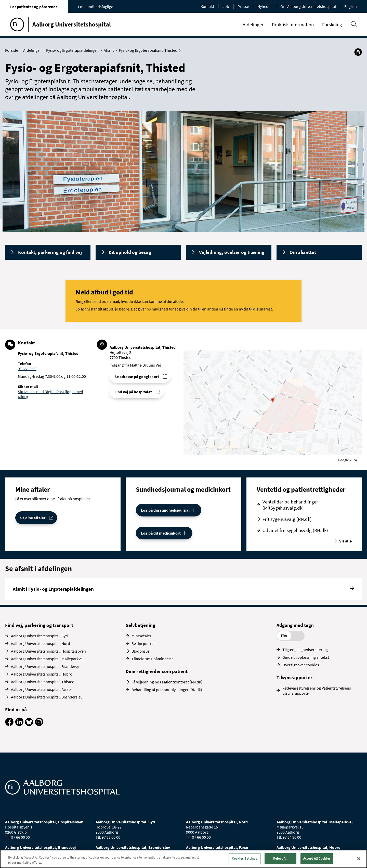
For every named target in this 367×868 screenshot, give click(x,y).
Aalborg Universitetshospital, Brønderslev (47, 697)
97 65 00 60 (27, 369)
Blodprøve (140, 651)
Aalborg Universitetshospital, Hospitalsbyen (48, 651)
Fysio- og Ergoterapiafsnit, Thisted (149, 50)
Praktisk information (293, 24)
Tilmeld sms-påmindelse (153, 659)
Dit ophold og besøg (130, 252)
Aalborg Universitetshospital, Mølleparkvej (47, 659)
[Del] (358, 52)
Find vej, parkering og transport (39, 625)
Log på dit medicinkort (161, 533)
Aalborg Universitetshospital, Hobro (42, 674)
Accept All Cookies (317, 858)
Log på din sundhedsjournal (165, 510)
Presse (243, 6)
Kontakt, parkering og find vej (50, 252)
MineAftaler (141, 636)
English (351, 6)
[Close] (359, 859)
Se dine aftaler (33, 518)
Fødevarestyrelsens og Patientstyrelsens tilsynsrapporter (317, 691)
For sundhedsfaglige (96, 7)
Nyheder (265, 6)
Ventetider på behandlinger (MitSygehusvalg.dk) (290, 505)
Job (226, 6)
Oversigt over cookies (301, 665)
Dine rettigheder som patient (157, 671)
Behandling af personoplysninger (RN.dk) (167, 690)
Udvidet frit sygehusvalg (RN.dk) (295, 530)
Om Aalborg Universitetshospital (308, 6)
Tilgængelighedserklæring (305, 650)
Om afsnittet (303, 252)
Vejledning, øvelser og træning (232, 252)
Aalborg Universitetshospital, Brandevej (45, 666)
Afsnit (110, 50)
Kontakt (207, 6)
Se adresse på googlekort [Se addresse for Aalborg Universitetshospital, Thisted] (137, 377)
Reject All (280, 858)
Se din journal (143, 643)
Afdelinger (253, 24)
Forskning (332, 24)
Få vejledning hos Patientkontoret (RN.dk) (167, 682)
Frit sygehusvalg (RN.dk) (287, 519)
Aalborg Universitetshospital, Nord (41, 643)
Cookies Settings (245, 858)
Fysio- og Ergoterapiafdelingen (74, 50)
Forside (13, 50)
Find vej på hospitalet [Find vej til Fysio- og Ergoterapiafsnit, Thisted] (133, 392)
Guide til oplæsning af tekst (306, 657)
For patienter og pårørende (34, 7)
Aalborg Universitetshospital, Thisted (43, 682)
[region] (183, 859)
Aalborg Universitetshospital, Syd (39, 636)
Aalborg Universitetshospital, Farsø (41, 689)
